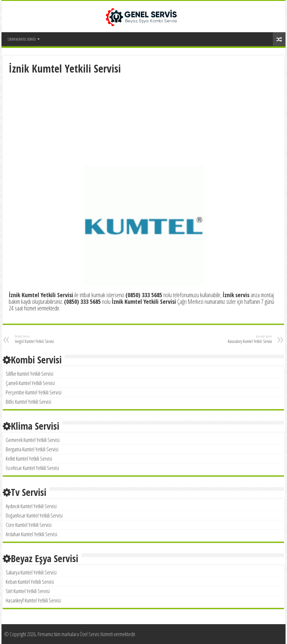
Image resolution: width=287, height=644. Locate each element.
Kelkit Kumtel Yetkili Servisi (29, 459)
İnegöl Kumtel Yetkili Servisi (46, 339)
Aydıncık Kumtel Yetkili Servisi (31, 506)
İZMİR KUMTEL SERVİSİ (22, 39)
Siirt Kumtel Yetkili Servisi (28, 591)
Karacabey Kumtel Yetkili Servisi (241, 339)
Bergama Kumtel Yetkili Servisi (32, 449)
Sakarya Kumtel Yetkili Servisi (31, 572)
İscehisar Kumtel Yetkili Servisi (32, 468)
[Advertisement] (143, 121)
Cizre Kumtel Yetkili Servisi (29, 525)
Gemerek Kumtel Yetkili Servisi (33, 440)
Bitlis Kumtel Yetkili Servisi (28, 402)
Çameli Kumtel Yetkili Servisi (30, 383)
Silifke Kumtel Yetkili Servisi (29, 374)
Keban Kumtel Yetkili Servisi (30, 582)
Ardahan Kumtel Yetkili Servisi (31, 534)
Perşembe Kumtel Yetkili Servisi (34, 392)
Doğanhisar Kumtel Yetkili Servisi (34, 515)
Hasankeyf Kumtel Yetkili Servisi (33, 600)
